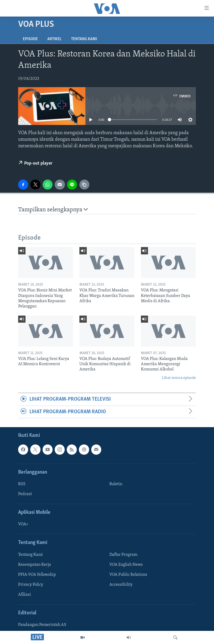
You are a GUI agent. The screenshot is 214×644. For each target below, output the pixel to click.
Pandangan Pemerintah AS (42, 625)
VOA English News (126, 565)
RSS (22, 484)
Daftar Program (123, 555)
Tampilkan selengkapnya (53, 210)
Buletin (116, 484)
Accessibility (121, 585)
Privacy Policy (31, 585)
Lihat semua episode (179, 378)
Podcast (25, 494)
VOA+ (23, 524)
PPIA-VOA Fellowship (37, 575)
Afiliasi (25, 595)
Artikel (54, 39)
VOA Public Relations (128, 575)
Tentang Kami (84, 39)
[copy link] (84, 185)
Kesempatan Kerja (35, 565)
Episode (30, 39)
